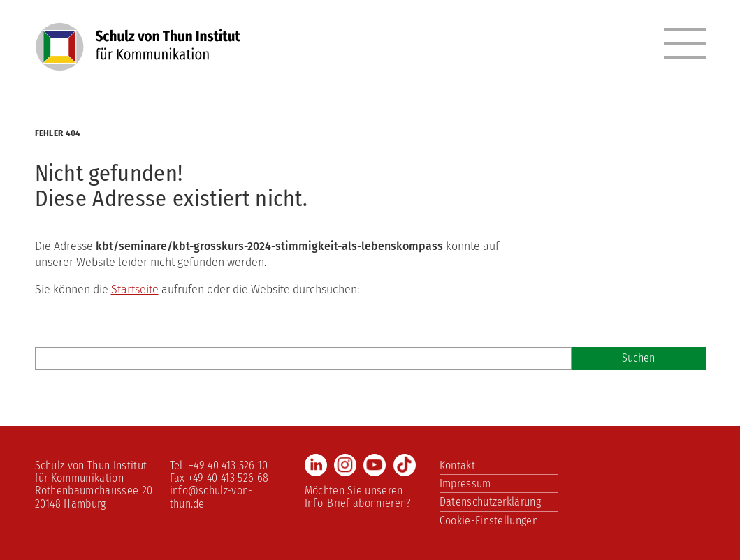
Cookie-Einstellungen (489, 521)
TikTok (405, 465)
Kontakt (457, 465)
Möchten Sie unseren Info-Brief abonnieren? (358, 497)
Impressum (465, 484)
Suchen (638, 358)
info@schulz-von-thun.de (211, 497)
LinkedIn (316, 465)
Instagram (345, 465)
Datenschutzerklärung (490, 502)
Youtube (375, 465)
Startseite (135, 289)
